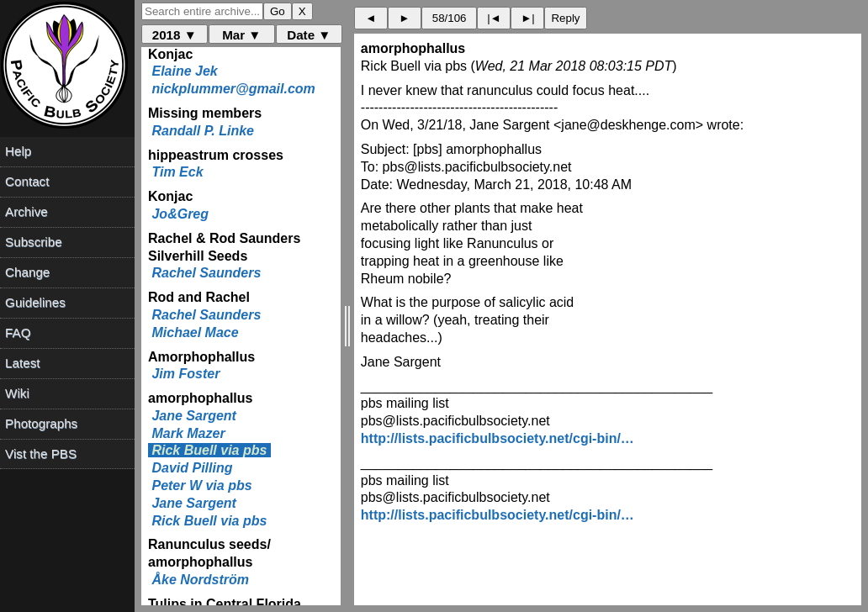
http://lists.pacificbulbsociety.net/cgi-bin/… (498, 438)
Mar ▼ (241, 35)
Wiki (17, 393)
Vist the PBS (41, 454)
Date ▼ (309, 35)
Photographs (41, 423)
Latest (22, 363)
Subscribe (34, 242)
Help (18, 151)
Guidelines (35, 302)
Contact (27, 181)
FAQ (18, 332)
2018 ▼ (175, 35)
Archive (26, 211)
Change (27, 272)
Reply (565, 18)
